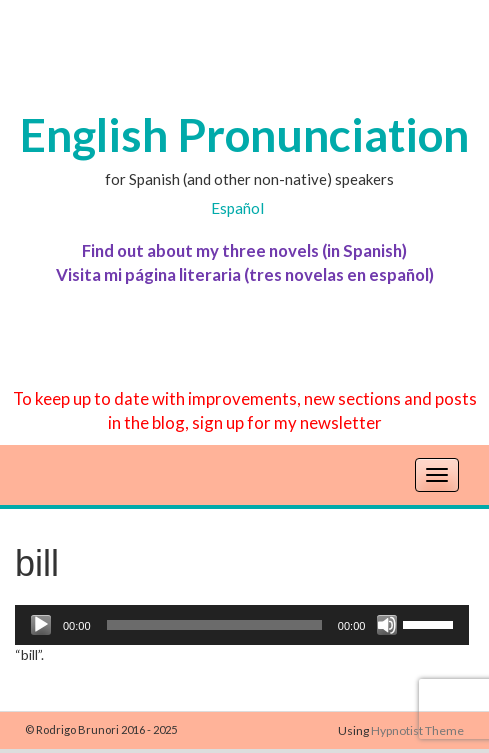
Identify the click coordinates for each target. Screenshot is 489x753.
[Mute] (387, 625)
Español (237, 208)
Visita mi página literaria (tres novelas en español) (245, 274)
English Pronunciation (244, 134)
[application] (242, 625)
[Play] (41, 625)
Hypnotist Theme (417, 730)
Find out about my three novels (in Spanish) (244, 250)
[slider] (214, 625)
